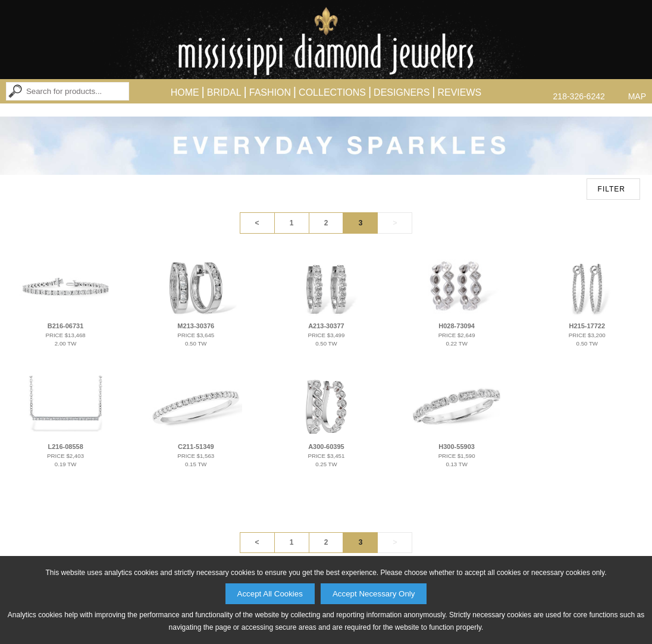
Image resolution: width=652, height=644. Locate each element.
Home (185, 92)
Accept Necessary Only (374, 594)
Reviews (459, 92)
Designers (402, 92)
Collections (332, 92)
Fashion (270, 92)
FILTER (612, 189)
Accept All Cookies (270, 594)
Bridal (224, 92)
